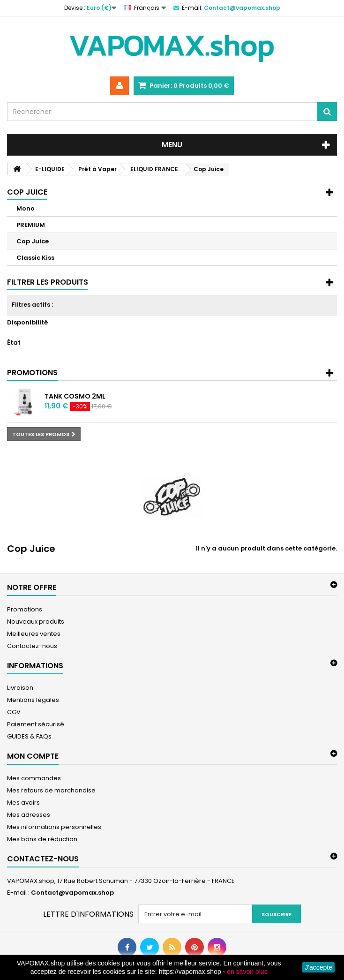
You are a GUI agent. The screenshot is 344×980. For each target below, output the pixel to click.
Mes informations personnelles (54, 827)
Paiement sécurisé (36, 724)
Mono (26, 208)
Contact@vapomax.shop (72, 893)
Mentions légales (33, 700)
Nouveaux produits (36, 622)
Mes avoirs (23, 803)
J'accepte (318, 967)
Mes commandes (34, 778)
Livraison (20, 688)
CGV (14, 712)
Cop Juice (33, 241)
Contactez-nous (32, 646)
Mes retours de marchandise (51, 790)
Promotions (32, 373)
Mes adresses (29, 815)
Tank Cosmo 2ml (75, 396)
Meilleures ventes (34, 634)
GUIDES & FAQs (29, 736)
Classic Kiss (35, 258)
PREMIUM (31, 225)
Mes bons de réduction (42, 839)
